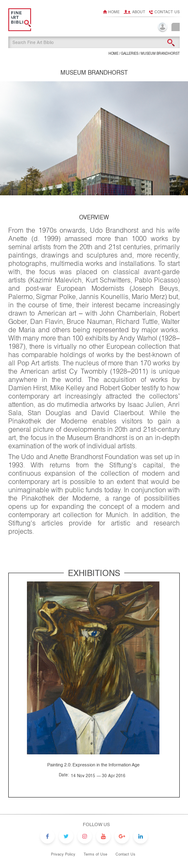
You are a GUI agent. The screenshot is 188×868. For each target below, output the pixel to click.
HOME (113, 54)
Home (114, 12)
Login (163, 28)
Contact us (167, 12)
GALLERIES (130, 54)
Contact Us (125, 854)
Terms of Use (95, 854)
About (139, 12)
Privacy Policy (63, 854)
